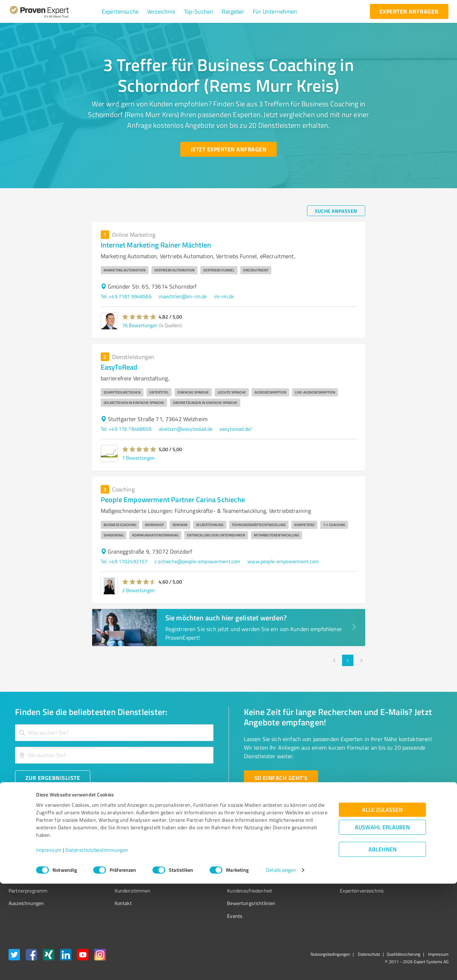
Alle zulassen (382, 906)
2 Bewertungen (139, 590)
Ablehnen (383, 946)
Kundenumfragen (27, 853)
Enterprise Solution (29, 878)
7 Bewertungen (139, 458)
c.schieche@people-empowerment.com (197, 561)
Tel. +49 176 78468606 (126, 429)
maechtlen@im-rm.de (183, 296)
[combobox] (114, 733)
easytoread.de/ (236, 429)
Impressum (49, 947)
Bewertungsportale (221, 865)
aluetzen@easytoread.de (186, 429)
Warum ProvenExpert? (125, 840)
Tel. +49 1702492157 (124, 561)
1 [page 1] (348, 660)
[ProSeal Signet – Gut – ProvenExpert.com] (422, 853)
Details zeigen (281, 967)
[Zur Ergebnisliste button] (53, 778)
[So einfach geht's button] (281, 778)
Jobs (106, 878)
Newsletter (312, 853)
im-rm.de (224, 296)
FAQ (205, 853)
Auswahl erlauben (382, 924)
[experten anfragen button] (409, 11)
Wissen (208, 840)
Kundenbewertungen (223, 878)
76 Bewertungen (140, 325)
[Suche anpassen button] (336, 211)
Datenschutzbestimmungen (97, 947)
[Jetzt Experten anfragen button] (228, 149)
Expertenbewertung (321, 878)
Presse (307, 840)
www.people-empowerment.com (283, 561)
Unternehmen (116, 853)
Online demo (313, 865)
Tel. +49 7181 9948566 (126, 296)
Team (107, 865)
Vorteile (17, 865)
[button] (120, 11)
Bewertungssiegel (28, 840)
